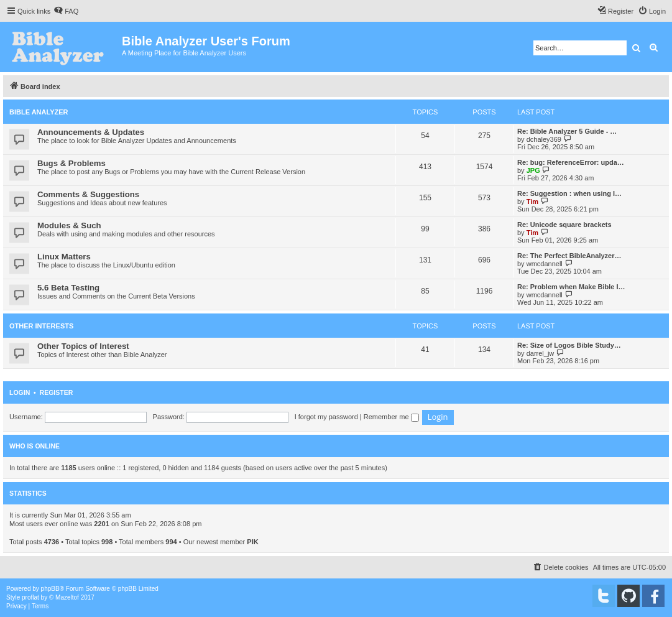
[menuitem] (66, 11)
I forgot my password (326, 417)
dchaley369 (544, 139)
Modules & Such (69, 225)
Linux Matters (64, 257)
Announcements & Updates (91, 132)
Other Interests (41, 326)
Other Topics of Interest (83, 346)
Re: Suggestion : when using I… (569, 193)
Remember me (391, 417)
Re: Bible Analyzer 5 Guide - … (567, 131)
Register (57, 392)
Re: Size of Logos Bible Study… (569, 345)
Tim (532, 202)
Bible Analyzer (39, 112)
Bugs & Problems (71, 163)
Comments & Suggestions (88, 194)
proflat (30, 597)
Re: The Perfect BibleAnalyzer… (569, 256)
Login (20, 392)
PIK (252, 542)
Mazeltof (67, 597)
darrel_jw (541, 353)
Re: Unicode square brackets (564, 225)
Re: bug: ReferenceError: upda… (571, 162)
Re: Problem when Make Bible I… (571, 287)
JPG (533, 170)
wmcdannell (545, 264)
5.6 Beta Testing (68, 288)
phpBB (50, 589)
